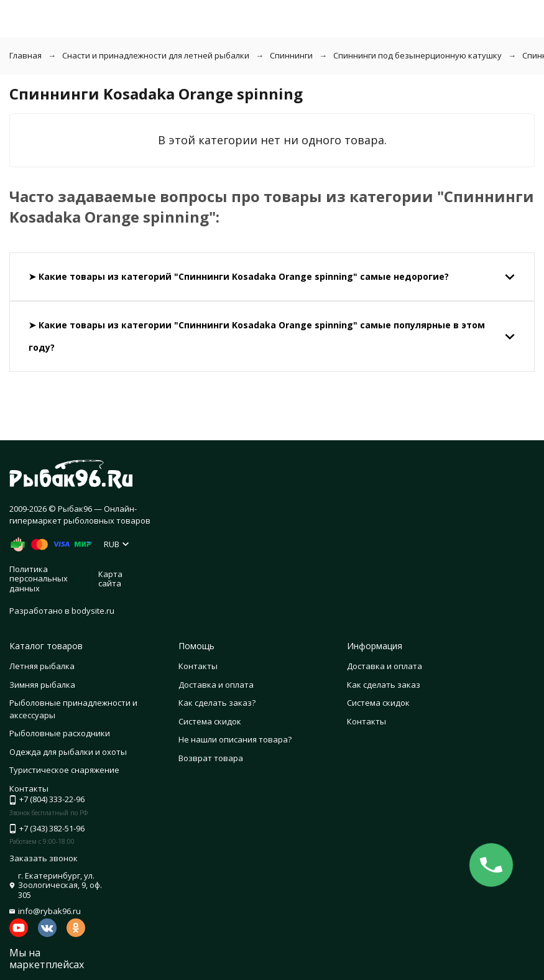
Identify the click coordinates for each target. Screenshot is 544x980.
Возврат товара (211, 758)
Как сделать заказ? (217, 703)
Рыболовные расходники (60, 733)
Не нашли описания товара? (235, 739)
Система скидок (210, 721)
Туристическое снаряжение (64, 770)
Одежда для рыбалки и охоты (68, 752)
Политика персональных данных (39, 579)
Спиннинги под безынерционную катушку (417, 55)
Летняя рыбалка (42, 666)
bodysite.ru (93, 611)
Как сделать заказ (384, 685)
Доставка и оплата (216, 685)
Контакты (198, 666)
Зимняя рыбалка (42, 685)
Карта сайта (110, 579)
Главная (25, 55)
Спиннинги (291, 55)
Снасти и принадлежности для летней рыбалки (156, 55)
